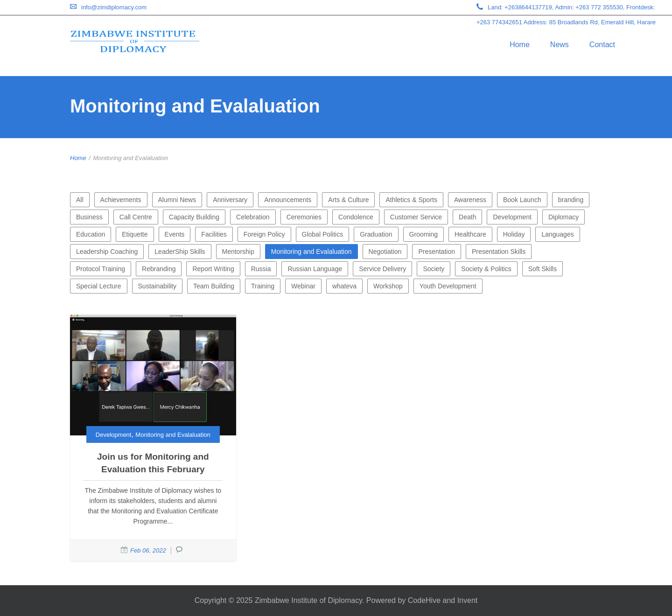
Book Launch (522, 200)
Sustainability (157, 286)
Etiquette (135, 234)
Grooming (423, 234)
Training (263, 286)
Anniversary (230, 200)
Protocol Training (101, 269)
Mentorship (238, 252)
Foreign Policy (264, 234)
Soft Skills (542, 269)
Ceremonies (304, 217)
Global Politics (323, 234)
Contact (602, 45)
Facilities (214, 234)
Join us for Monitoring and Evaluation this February (153, 463)
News (560, 45)
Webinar (303, 286)
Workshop (388, 286)
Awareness (470, 200)
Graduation (376, 234)
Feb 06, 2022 (148, 550)
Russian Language (315, 269)
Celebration (253, 217)
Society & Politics (486, 269)
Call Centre (136, 217)
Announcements (288, 200)
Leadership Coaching (107, 252)
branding (571, 200)
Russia (261, 269)
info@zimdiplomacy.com (114, 7)
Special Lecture (99, 286)
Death (467, 217)
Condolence (356, 217)
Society (434, 269)
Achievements (121, 200)
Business (89, 217)
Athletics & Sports (411, 200)
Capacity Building (194, 217)
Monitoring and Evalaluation (311, 252)
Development (512, 217)
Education (91, 234)
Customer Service (416, 217)
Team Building (214, 286)
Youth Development (448, 286)
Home (520, 45)
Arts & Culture (348, 200)
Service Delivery (382, 269)
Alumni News (177, 200)
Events (175, 234)
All (80, 200)
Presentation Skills (499, 252)
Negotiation (385, 252)
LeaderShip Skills (180, 252)
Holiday (514, 234)
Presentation (437, 252)
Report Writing (213, 269)
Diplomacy (563, 217)
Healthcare (470, 234)
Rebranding (159, 269)
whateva (344, 286)
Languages (557, 234)
